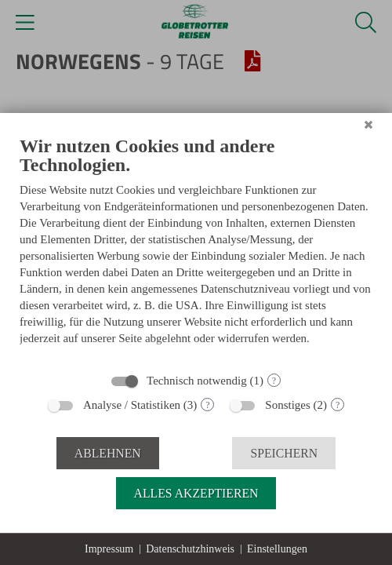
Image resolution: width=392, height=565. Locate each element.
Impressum (109, 549)
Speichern (284, 453)
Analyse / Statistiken (132, 405)
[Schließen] (368, 125)
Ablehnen (108, 453)
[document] (196, 249)
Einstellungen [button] (277, 549)
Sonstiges (288, 405)
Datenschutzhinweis (190, 549)
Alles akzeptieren (196, 493)
